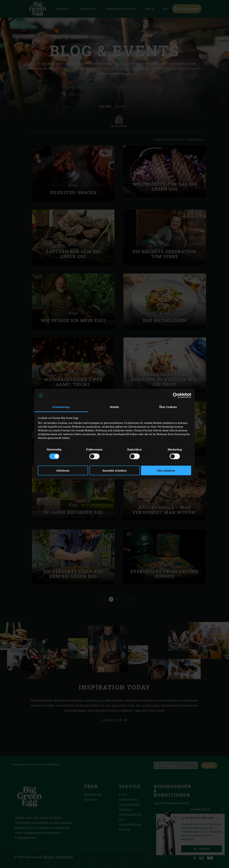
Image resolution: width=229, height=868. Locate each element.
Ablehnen (63, 470)
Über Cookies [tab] (168, 407)
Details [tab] (114, 407)
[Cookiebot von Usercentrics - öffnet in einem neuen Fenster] (176, 395)
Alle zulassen (166, 470)
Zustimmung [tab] (61, 407)
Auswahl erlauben (114, 470)
